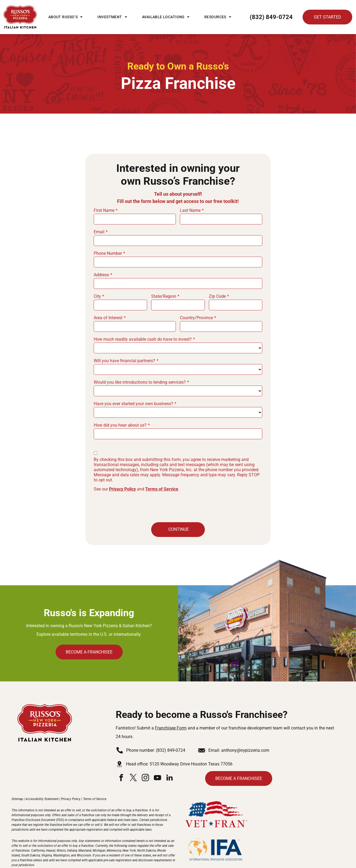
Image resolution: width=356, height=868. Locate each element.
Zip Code (217, 296)
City (97, 296)
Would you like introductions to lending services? (140, 382)
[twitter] (133, 753)
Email (99, 232)
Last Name (190, 210)
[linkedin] (169, 753)
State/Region (164, 296)
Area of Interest (108, 318)
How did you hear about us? (120, 425)
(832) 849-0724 (171, 725)
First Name (104, 210)
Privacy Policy (122, 489)
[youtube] (157, 753)
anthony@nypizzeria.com (245, 725)
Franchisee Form (171, 703)
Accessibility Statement (42, 774)
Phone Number (108, 253)
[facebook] (121, 753)
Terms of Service (162, 489)
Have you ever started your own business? (133, 404)
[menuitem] (66, 17)
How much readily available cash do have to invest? (143, 339)
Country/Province (196, 318)
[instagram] (145, 753)
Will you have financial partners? (124, 361)
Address (101, 275)
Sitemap (17, 774)
